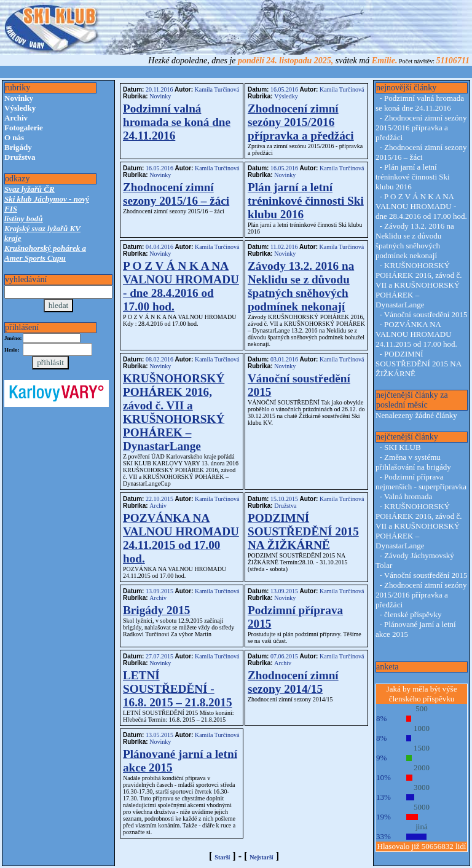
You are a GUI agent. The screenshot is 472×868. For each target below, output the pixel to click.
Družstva (20, 157)
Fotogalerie (24, 128)
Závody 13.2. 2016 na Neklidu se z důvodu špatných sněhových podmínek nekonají (301, 286)
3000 (422, 787)
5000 (422, 807)
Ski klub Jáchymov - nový (47, 199)
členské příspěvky (413, 614)
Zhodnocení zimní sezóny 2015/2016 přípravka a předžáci (301, 122)
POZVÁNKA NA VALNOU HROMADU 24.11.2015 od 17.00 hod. (181, 538)
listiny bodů (24, 219)
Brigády (18, 147)
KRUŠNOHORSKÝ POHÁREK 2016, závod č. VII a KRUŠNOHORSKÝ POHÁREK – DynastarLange (174, 412)
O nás (14, 137)
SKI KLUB (403, 447)
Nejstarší (261, 857)
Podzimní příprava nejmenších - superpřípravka (421, 482)
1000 (422, 728)
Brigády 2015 (156, 610)
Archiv (16, 118)
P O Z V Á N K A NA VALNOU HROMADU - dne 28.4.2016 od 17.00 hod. (181, 286)
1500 (422, 748)
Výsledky (20, 108)
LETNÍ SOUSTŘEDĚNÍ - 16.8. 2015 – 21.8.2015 (177, 689)
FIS (11, 209)
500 (422, 708)
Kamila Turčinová (216, 89)
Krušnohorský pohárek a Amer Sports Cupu (45, 253)
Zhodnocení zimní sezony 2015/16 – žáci (176, 194)
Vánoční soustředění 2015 (426, 314)
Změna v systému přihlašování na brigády (413, 462)
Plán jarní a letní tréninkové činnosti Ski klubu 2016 (306, 201)
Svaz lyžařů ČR (29, 189)
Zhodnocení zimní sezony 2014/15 (293, 682)
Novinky (19, 98)
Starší (222, 857)
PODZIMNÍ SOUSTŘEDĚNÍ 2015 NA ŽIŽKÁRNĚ (303, 531)
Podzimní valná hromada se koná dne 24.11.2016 (177, 122)
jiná (422, 827)
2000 (422, 767)
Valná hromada (408, 496)
